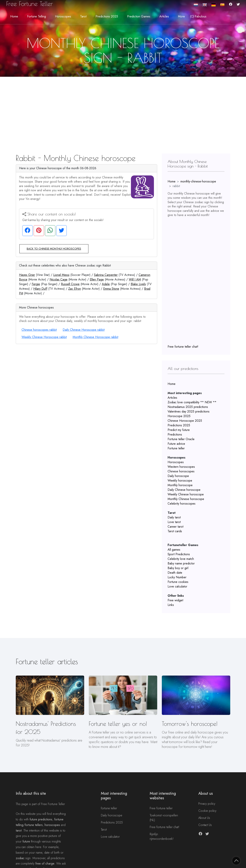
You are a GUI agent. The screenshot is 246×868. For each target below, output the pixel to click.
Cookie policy (207, 811)
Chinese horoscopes (181, 471)
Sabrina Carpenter (106, 275)
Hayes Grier (27, 275)
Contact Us (205, 825)
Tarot (104, 830)
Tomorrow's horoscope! (190, 724)
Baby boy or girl (178, 568)
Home (14, 16)
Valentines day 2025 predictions (189, 411)
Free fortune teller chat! (183, 347)
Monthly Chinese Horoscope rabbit (95, 337)
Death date (175, 573)
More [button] (181, 16)
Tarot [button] (83, 16)
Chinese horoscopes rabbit (39, 330)
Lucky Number (177, 577)
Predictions (175, 434)
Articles (172, 398)
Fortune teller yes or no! (118, 724)
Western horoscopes (181, 467)
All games (174, 550)
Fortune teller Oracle (181, 439)
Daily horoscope (178, 476)
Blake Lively (138, 284)
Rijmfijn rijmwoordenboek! (162, 836)
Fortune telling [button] (37, 16)
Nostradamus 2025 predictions (188, 407)
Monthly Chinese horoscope (186, 499)
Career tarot (175, 527)
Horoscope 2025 (179, 416)
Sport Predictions (179, 554)
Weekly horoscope (180, 481)
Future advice (176, 444)
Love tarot (174, 522)
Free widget (175, 600)
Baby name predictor (181, 563)
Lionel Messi (61, 275)
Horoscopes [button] (63, 16)
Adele (106, 284)
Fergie (36, 284)
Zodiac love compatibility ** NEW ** (192, 402)
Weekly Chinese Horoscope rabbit (44, 337)
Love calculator (177, 586)
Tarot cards (175, 531)
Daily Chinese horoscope (184, 490)
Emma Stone (111, 289)
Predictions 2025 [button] (107, 16)
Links (171, 605)
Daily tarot (174, 517)
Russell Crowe (70, 284)
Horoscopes (176, 462)
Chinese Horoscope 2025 (185, 421)
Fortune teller (176, 448)
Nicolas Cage (59, 279)
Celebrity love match (181, 559)
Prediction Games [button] (139, 16)
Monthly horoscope (180, 485)
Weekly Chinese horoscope (186, 494)
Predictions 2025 (179, 425)
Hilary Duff (40, 289)
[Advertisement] (123, 106)
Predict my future (179, 430)
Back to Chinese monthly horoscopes (54, 249)
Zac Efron (75, 289)
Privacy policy (207, 804)
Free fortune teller (161, 808)
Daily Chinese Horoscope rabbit (84, 330)
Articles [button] (164, 16)
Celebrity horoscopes (182, 504)
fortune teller (109, 808)
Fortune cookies (178, 582)
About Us (204, 818)
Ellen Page (97, 279)
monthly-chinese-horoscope (198, 181)
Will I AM (135, 279)
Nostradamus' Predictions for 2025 (46, 728)
